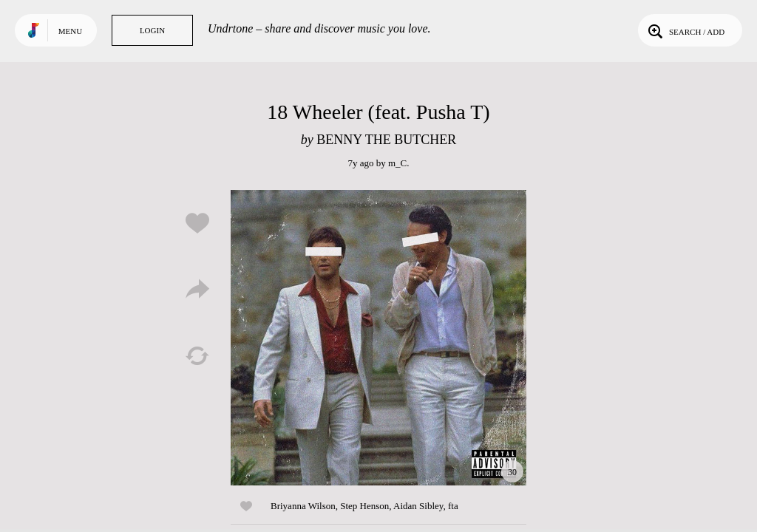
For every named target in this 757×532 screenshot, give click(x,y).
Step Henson (364, 506)
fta (453, 506)
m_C (397, 163)
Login (152, 30)
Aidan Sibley (418, 506)
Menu (70, 31)
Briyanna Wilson (303, 506)
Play (378, 338)
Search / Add (685, 30)
